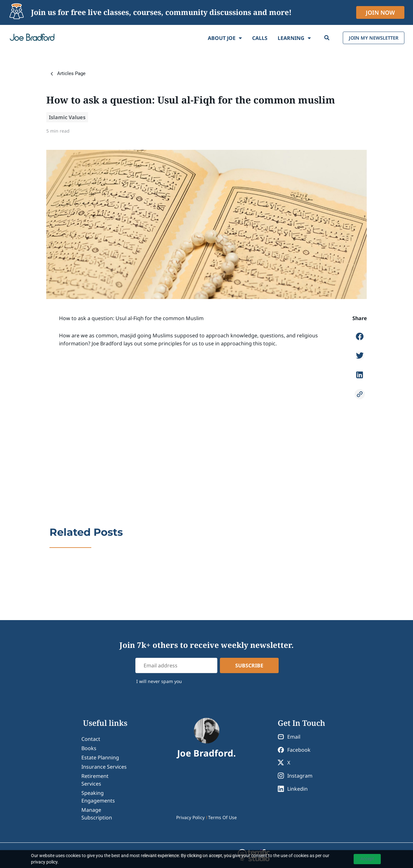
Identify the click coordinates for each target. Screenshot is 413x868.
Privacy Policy (190, 817)
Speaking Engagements (98, 797)
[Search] (320, 38)
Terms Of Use (222, 817)
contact (91, 739)
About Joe (218, 38)
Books (89, 748)
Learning (288, 38)
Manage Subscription (97, 814)
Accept (367, 859)
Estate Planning (100, 757)
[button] (360, 336)
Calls (253, 38)
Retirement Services (95, 780)
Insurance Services (104, 767)
